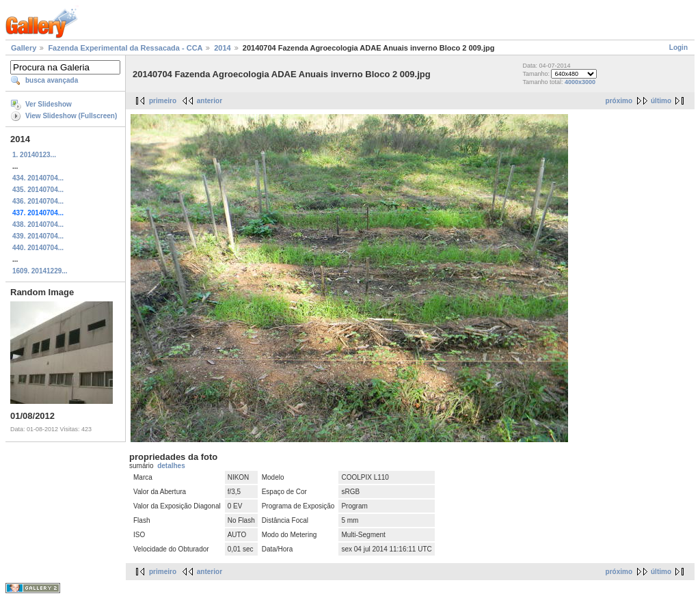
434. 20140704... (38, 178)
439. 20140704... (38, 236)
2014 (222, 48)
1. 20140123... (34, 155)
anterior (210, 101)
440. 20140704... (38, 248)
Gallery (24, 48)
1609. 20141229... (40, 271)
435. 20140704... (38, 190)
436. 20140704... (38, 201)
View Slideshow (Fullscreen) (71, 116)
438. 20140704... (38, 224)
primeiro (163, 101)
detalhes (171, 466)
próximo (619, 101)
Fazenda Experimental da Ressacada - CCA (125, 48)
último (661, 101)
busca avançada (52, 80)
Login (678, 47)
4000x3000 (580, 82)
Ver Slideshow (49, 104)
